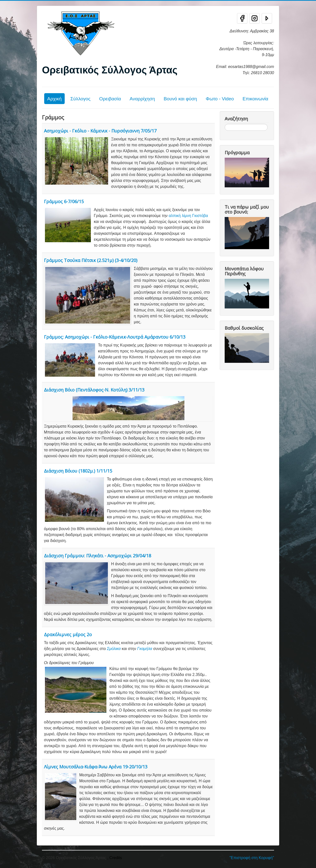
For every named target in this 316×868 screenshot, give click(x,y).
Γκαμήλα (145, 649)
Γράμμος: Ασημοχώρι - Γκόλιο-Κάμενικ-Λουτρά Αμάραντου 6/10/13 (115, 337)
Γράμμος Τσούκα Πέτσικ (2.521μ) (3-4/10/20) (91, 260)
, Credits (115, 858)
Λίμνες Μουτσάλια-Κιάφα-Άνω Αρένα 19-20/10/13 (96, 767)
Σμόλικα (114, 649)
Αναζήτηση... (225, 124)
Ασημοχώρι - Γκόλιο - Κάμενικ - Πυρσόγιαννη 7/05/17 (100, 131)
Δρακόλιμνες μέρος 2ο (68, 634)
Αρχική (54, 99)
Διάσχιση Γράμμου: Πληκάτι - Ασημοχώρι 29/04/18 (98, 556)
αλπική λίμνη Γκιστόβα (188, 216)
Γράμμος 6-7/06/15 (64, 201)
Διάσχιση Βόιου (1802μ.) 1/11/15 (78, 471)
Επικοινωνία (255, 99)
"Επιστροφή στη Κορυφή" (252, 858)
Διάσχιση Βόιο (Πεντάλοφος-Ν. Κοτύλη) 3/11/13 (94, 390)
